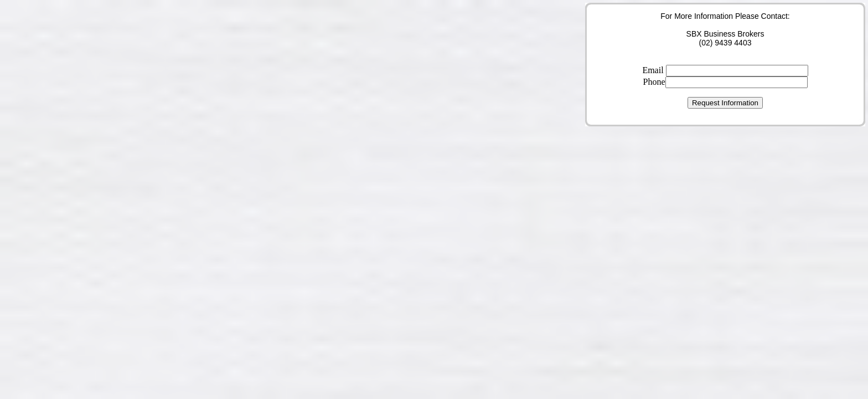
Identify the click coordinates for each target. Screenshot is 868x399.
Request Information (725, 103)
